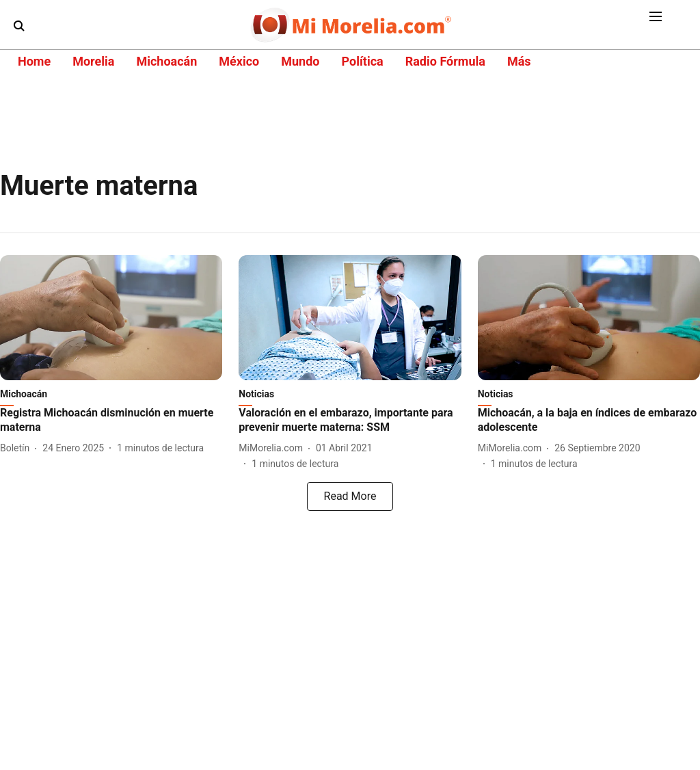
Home (34, 61)
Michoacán (166, 61)
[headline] (111, 421)
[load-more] (350, 496)
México (239, 61)
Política (362, 61)
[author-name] (17, 448)
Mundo (300, 61)
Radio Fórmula (445, 61)
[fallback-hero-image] (111, 318)
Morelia (93, 61)
